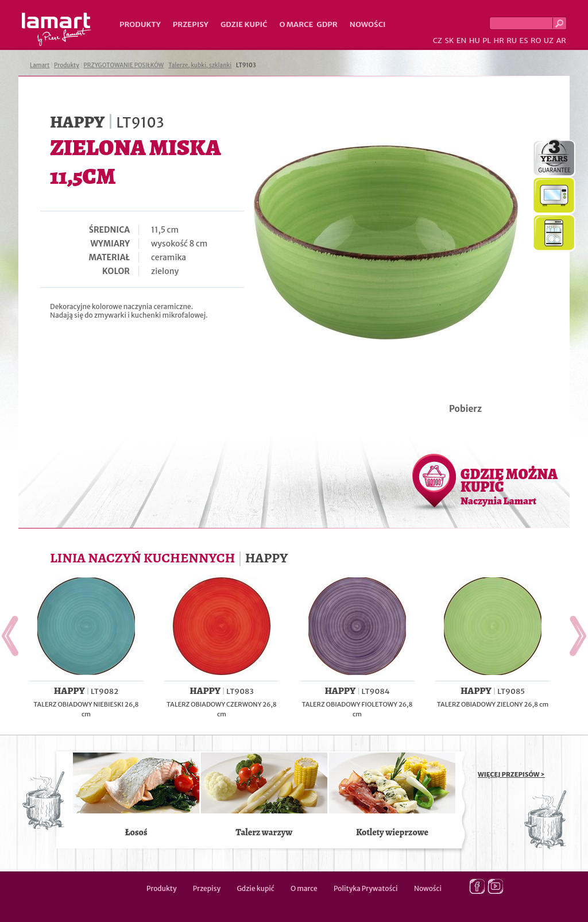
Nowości (368, 24)
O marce (296, 24)
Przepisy (191, 24)
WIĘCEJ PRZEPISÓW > (511, 774)
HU (475, 40)
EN (462, 40)
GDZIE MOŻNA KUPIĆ (509, 486)
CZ (438, 40)
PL (487, 40)
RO (536, 40)
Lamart (57, 29)
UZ (549, 40)
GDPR (327, 24)
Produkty (140, 24)
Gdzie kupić (244, 24)
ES (524, 40)
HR (498, 40)
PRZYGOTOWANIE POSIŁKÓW (124, 65)
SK (449, 40)
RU (512, 40)
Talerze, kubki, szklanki (200, 65)
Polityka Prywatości (366, 888)
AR (561, 40)
